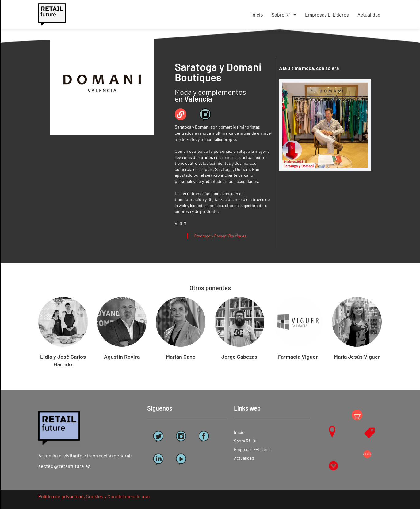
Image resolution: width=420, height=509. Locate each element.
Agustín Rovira (122, 357)
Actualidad (369, 15)
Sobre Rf (284, 15)
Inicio (257, 15)
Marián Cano (181, 357)
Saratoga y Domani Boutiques (220, 236)
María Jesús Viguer (357, 357)
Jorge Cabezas (239, 357)
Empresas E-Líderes (327, 15)
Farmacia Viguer (298, 357)
